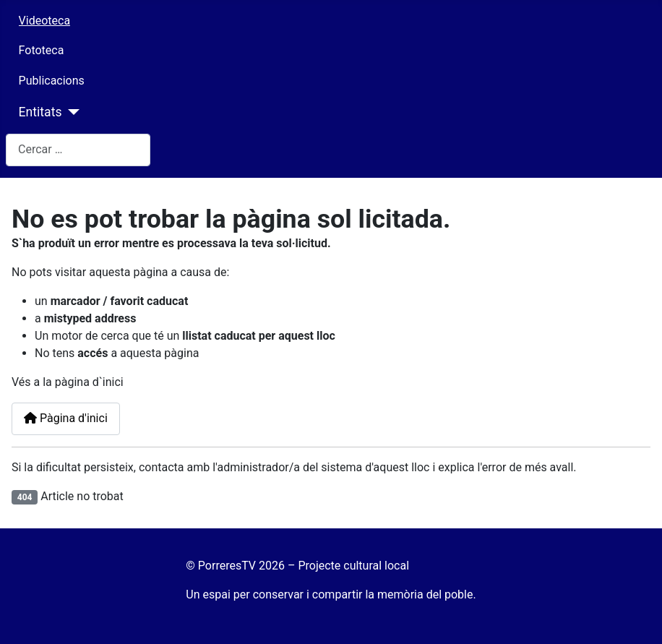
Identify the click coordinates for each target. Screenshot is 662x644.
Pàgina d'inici (66, 418)
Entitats (40, 112)
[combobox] (78, 150)
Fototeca (42, 50)
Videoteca (45, 21)
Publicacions (52, 81)
